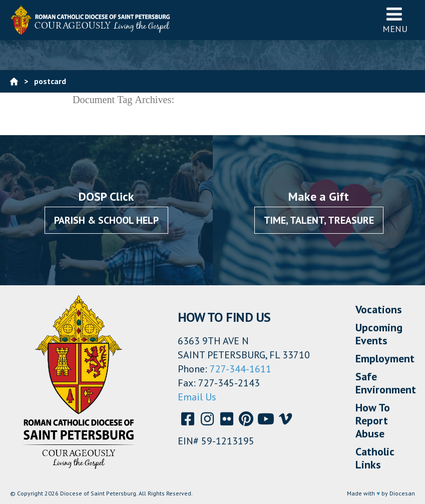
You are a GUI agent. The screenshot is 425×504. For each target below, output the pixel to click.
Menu (395, 20)
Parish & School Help (106, 220)
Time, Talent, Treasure (319, 220)
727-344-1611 (241, 369)
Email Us (197, 397)
